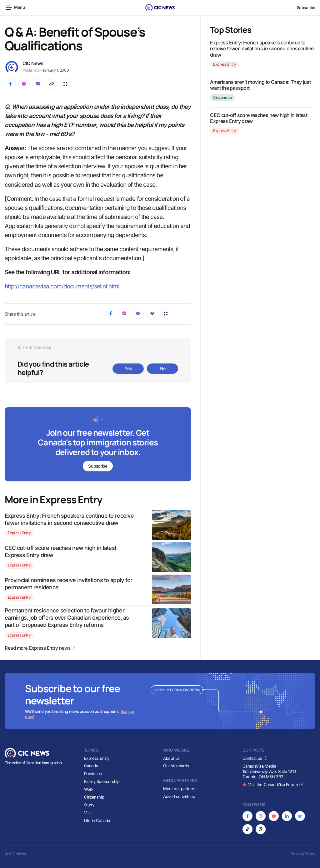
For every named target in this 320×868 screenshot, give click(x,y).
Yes (128, 368)
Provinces (93, 774)
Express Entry (19, 533)
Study (89, 805)
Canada (91, 766)
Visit (88, 813)
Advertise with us (179, 796)
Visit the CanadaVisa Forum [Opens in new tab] (273, 784)
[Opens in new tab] (247, 816)
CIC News (33, 63)
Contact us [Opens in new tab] (255, 758)
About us (171, 758)
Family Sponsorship (102, 781)
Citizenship (222, 97)
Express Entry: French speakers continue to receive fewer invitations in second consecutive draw (262, 48)
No (162, 368)
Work (89, 789)
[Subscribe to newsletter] (98, 445)
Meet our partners (180, 789)
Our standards (176, 766)
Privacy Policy (303, 854)
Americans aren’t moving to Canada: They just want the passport (260, 85)
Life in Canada (97, 820)
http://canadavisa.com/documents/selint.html (62, 286)
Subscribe (306, 8)
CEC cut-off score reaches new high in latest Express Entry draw (259, 118)
